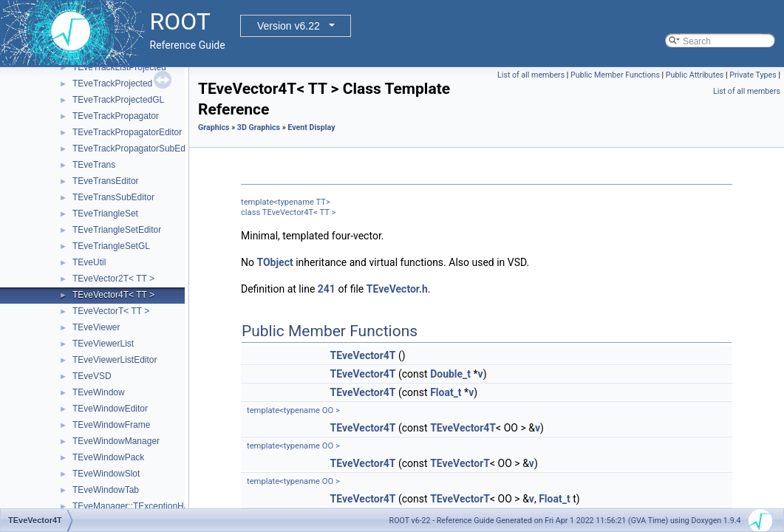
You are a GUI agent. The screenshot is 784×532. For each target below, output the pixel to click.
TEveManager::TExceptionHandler (140, 506)
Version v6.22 (289, 26)
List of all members (531, 75)
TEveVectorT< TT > (111, 311)
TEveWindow (99, 392)
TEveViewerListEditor (115, 360)
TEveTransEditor (106, 181)
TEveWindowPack (108, 457)
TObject (275, 262)
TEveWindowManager (116, 441)
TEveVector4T (363, 355)
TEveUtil (89, 262)
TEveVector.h (397, 289)
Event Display (311, 127)
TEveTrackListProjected (119, 67)
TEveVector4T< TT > (113, 295)
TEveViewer (96, 327)
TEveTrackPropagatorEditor (127, 132)
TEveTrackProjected (112, 83)
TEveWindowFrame (111, 425)
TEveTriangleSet (105, 214)
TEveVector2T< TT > (113, 279)
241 (327, 289)
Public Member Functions (615, 75)
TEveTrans (94, 165)
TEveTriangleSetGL (111, 246)
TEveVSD (92, 376)
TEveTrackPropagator (116, 116)
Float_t (446, 392)
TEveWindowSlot (106, 474)
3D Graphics (259, 127)
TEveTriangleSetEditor (117, 230)
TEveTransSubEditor (113, 197)
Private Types (753, 75)
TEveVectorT (460, 463)
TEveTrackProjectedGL (118, 100)
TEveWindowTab (106, 490)
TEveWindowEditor (110, 409)
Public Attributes (695, 75)
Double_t (450, 374)
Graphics (214, 127)
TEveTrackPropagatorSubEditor (135, 149)
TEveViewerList (103, 344)
